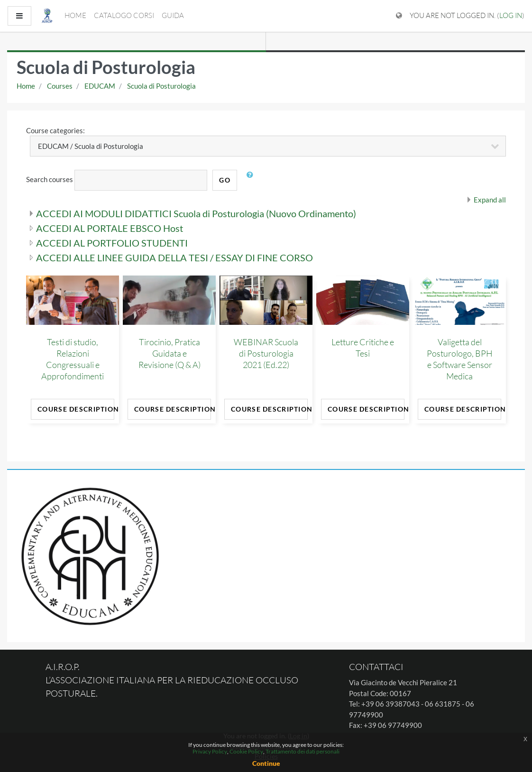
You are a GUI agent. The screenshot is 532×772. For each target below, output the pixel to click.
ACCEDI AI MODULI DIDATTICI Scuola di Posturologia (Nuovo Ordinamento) (196, 213)
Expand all (490, 200)
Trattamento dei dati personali (303, 751)
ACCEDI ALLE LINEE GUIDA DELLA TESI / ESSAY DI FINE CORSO (174, 257)
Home (75, 15)
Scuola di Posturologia (161, 86)
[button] (252, 180)
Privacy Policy (210, 751)
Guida (173, 15)
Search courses (50, 179)
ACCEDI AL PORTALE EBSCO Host (110, 228)
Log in (511, 15)
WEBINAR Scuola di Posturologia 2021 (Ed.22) (266, 353)
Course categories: (55, 130)
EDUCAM (100, 86)
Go (225, 180)
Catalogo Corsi (124, 15)
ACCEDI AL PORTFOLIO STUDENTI (112, 243)
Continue (266, 763)
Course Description (76, 409)
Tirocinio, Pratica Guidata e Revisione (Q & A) (170, 353)
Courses (60, 86)
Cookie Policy (246, 751)
